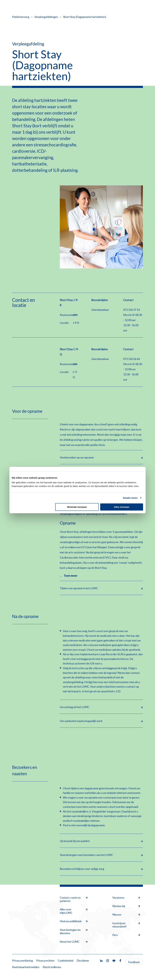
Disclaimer (83, 960)
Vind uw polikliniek (74, 921)
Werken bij (126, 906)
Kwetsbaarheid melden (26, 967)
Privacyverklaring (22, 960)
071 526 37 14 (131, 310)
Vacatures (126, 898)
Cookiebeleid (65, 960)
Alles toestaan (122, 507)
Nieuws (126, 914)
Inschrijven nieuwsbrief (126, 925)
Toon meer (71, 576)
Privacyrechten (45, 960)
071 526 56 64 (131, 359)
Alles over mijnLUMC (74, 911)
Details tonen (130, 498)
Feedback (134, 962)
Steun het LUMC (74, 942)
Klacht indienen (52, 967)
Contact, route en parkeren (74, 899)
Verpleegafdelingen (46, 17)
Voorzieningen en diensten (74, 931)
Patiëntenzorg (21, 17)
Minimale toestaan (77, 507)
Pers (126, 935)
